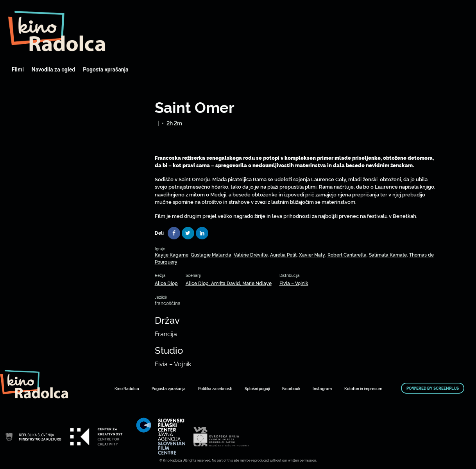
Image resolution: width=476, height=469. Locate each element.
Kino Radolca (127, 388)
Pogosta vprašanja (106, 70)
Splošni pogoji (257, 388)
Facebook (291, 388)
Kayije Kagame (172, 254)
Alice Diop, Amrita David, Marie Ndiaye (229, 283)
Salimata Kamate (388, 254)
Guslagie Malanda (211, 254)
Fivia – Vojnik (294, 283)
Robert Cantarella (347, 254)
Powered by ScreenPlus (433, 388)
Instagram (322, 388)
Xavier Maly (312, 254)
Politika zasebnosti (215, 388)
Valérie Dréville (251, 254)
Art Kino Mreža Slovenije (57, 31)
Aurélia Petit (283, 254)
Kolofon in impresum (363, 388)
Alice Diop (166, 283)
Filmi (18, 70)
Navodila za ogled (53, 70)
